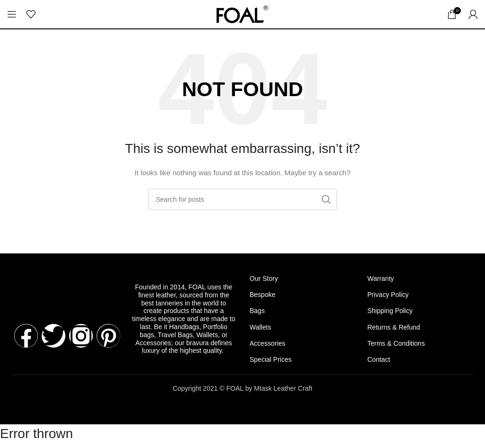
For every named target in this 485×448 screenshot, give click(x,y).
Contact (379, 359)
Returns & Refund (394, 327)
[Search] (242, 199)
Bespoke (262, 295)
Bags (257, 311)
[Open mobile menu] (12, 14)
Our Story (264, 278)
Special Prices (271, 359)
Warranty (381, 278)
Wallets (260, 327)
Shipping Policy (390, 311)
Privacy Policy (388, 295)
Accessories (267, 343)
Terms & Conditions (396, 343)
